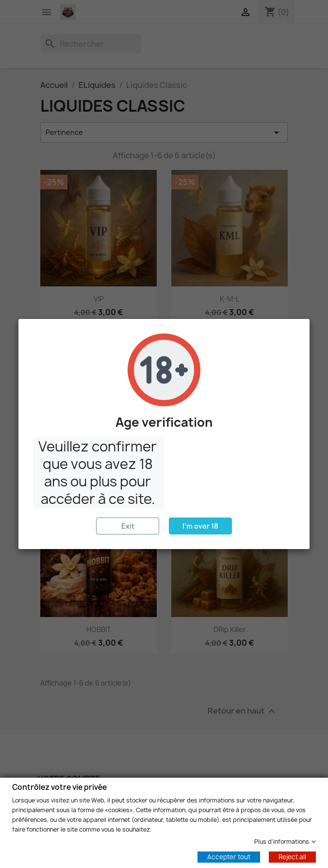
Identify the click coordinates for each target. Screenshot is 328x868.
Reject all (292, 856)
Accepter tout (229, 856)
